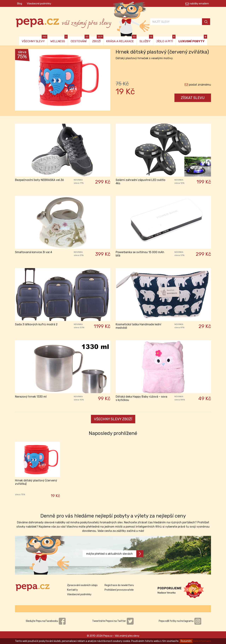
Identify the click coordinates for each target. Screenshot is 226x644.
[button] (22, 81)
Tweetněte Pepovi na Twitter (113, 621)
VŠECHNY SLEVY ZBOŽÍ (113, 419)
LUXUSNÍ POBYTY (193, 40)
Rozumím (186, 641)
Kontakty (72, 590)
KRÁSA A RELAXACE (121, 40)
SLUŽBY (146, 40)
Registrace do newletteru (119, 585)
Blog (20, 4)
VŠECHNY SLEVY (35, 40)
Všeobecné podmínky (39, 4)
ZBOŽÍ (98, 40)
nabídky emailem (199, 4)
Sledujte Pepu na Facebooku (46, 621)
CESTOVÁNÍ (80, 40)
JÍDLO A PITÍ (166, 40)
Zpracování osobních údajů (82, 585)
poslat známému (200, 85)
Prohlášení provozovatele (119, 590)
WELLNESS (59, 40)
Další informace (202, 641)
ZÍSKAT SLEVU (193, 98)
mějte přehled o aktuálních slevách (115, 554)
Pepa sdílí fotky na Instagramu (180, 621)
